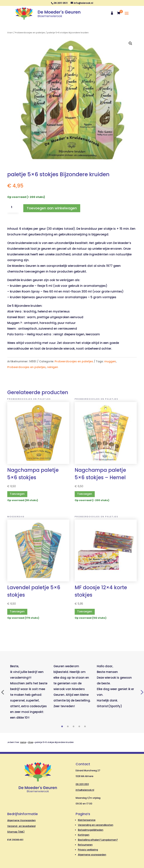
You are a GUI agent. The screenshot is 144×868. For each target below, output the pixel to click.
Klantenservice (87, 820)
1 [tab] (62, 727)
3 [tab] (74, 727)
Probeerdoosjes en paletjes (30, 33)
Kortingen (84, 835)
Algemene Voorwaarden (21, 820)
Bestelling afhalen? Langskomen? (98, 840)
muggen (110, 361)
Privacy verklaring (88, 850)
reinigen (53, 367)
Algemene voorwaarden (92, 855)
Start (10, 33)
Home (23, 742)
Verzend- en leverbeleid (21, 826)
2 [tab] (68, 727)
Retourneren (85, 845)
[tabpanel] (29, 692)
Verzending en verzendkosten (96, 825)
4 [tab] (79, 727)
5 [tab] (85, 727)
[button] (130, 43)
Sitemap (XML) (16, 832)
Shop (31, 742)
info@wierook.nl (85, 790)
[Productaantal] (13, 207)
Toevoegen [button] (17, 494)
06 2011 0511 (82, 784)
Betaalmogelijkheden (91, 830)
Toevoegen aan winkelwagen (52, 208)
